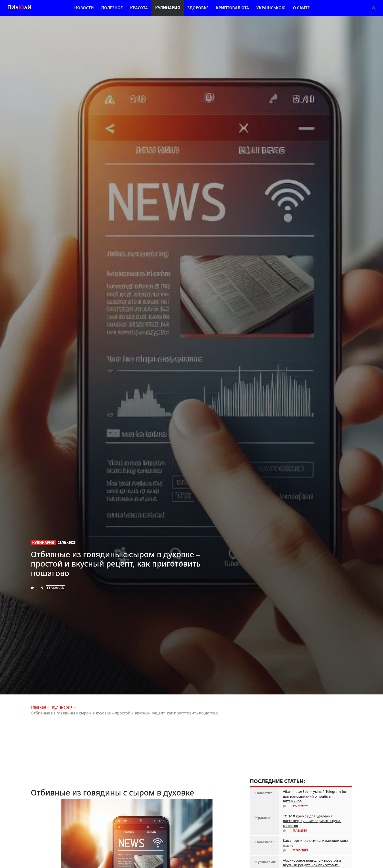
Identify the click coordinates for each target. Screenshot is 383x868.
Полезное (112, 8)
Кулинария (167, 8)
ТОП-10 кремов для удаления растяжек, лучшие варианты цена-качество (312, 821)
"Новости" (263, 793)
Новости (84, 8)
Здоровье (198, 8)
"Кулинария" (265, 862)
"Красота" (262, 818)
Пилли (19, 8)
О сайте (301, 8)
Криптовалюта (233, 8)
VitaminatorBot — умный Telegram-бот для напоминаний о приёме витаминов (315, 796)
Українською (271, 8)
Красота (139, 8)
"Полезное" (264, 842)
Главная (38, 707)
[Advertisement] (137, 754)
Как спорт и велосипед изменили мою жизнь (315, 843)
